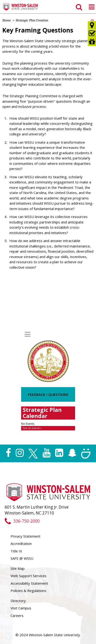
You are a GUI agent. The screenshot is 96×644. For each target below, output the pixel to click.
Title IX (16, 551)
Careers (17, 616)
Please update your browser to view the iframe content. (48, 426)
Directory (18, 601)
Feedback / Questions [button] (48, 394)
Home (7, 20)
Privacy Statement (25, 536)
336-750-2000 (22, 521)
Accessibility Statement (29, 583)
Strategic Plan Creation (32, 20)
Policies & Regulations (28, 591)
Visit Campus (21, 608)
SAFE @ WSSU (22, 558)
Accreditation (21, 543)
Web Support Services (29, 576)
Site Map (18, 568)
